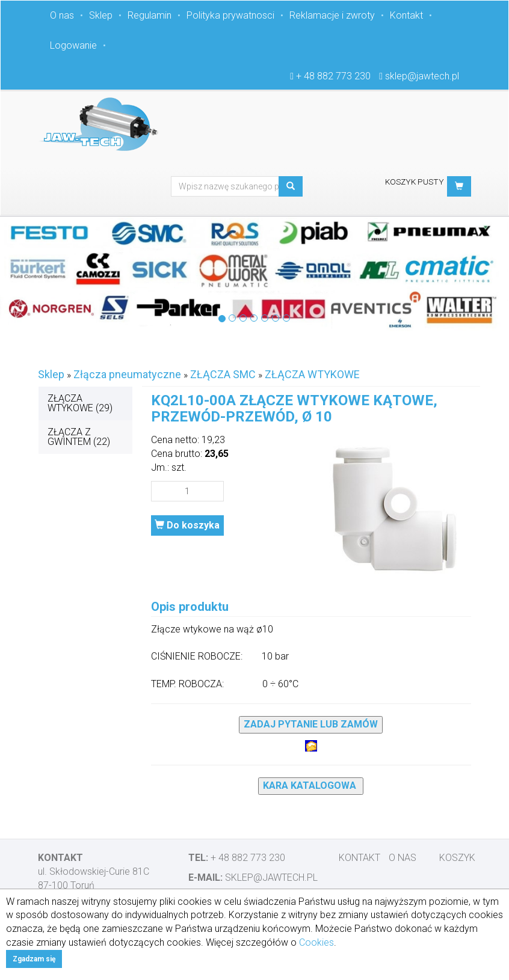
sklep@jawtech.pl (422, 76)
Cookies (316, 942)
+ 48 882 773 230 (333, 76)
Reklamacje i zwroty (332, 15)
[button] (459, 186)
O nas (62, 15)
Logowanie (73, 45)
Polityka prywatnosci (230, 15)
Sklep (101, 15)
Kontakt (406, 15)
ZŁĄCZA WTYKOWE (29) (80, 403)
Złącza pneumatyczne (127, 374)
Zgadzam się (34, 959)
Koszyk (457, 858)
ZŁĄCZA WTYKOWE (312, 374)
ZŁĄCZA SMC (223, 374)
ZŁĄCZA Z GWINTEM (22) (79, 437)
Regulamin (150, 15)
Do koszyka (187, 525)
